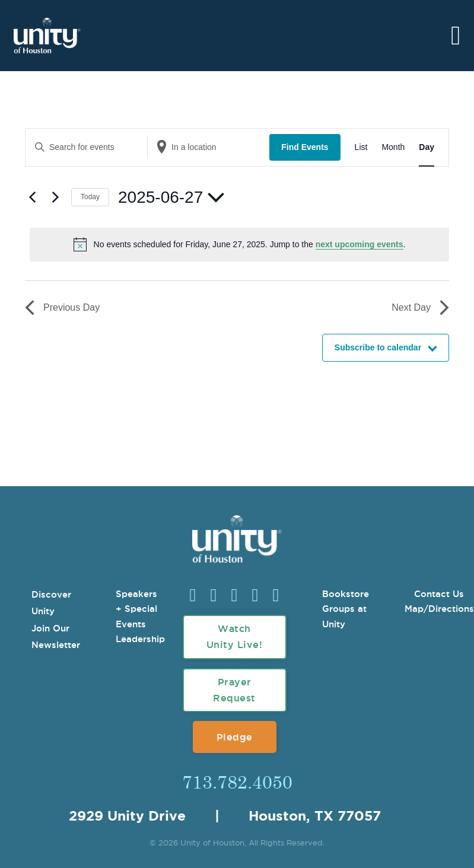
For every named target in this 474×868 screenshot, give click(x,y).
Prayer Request (234, 690)
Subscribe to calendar (378, 347)
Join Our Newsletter (56, 637)
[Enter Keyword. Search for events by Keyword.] (86, 147)
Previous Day (62, 308)
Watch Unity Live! (235, 636)
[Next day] (55, 197)
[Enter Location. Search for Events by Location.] (209, 147)
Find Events (305, 147)
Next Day (420, 308)
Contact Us (439, 594)
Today (90, 197)
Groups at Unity (344, 616)
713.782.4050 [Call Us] (237, 781)
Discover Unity (51, 603)
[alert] (239, 244)
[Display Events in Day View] (427, 147)
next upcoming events (360, 244)
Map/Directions (439, 609)
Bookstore (346, 594)
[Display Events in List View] (361, 147)
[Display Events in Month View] (393, 147)
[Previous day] (32, 197)
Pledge (235, 737)
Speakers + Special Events (136, 609)
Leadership (140, 639)
